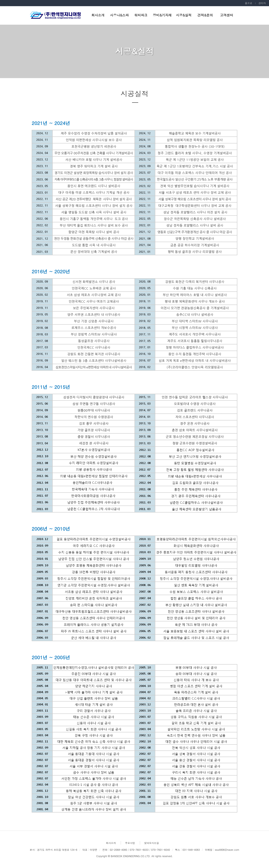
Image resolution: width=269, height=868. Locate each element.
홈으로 (248, 3)
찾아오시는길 (152, 843)
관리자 (262, 3)
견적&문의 (205, 15)
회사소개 (98, 15)
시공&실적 (184, 15)
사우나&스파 (119, 15)
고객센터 (227, 15)
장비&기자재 (162, 15)
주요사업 (130, 843)
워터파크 (141, 15)
